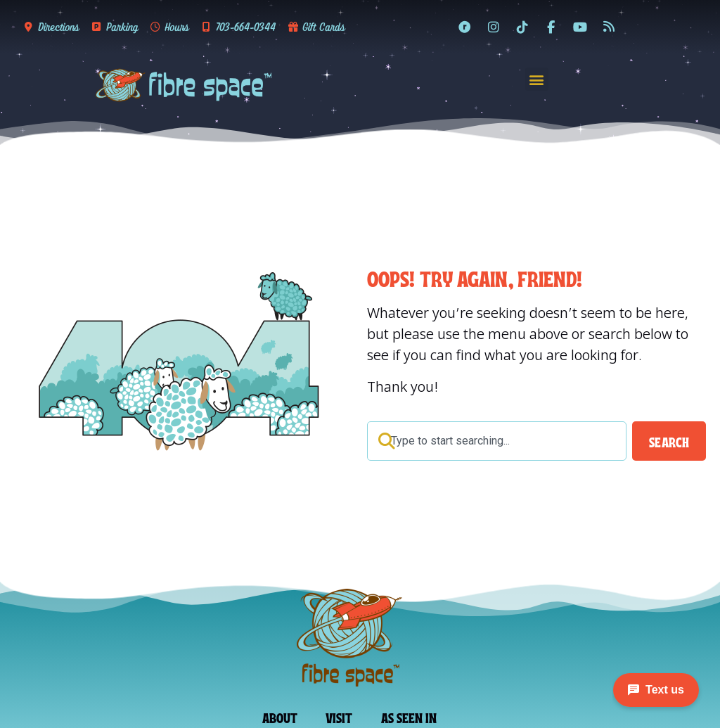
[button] (537, 79)
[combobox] (497, 441)
